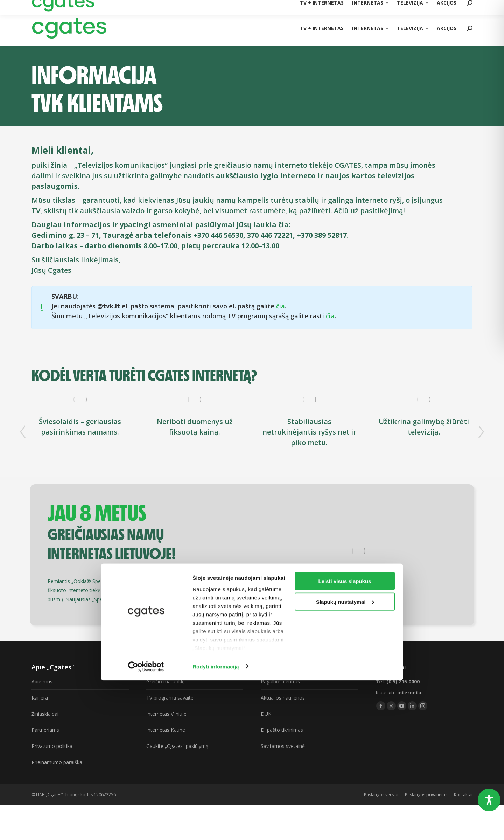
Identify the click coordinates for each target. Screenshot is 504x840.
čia (281, 306)
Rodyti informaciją (216, 826)
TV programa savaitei (170, 698)
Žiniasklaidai (45, 714)
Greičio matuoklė (166, 682)
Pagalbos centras (280, 682)
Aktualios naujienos (283, 698)
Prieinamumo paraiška (57, 762)
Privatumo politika (52, 746)
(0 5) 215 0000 (457, 5)
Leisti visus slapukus (345, 741)
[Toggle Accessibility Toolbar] (489, 800)
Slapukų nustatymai (345, 761)
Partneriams (45, 730)
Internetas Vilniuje (166, 714)
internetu (409, 692)
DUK (266, 714)
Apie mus (42, 682)
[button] (23, 432)
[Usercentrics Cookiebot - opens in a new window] (146, 826)
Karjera (40, 698)
